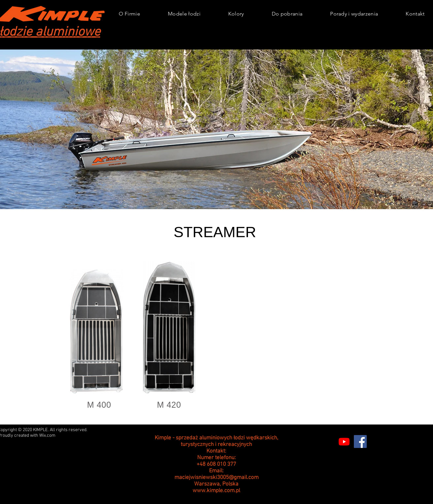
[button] (184, 14)
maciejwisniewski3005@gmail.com (216, 478)
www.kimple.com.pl (216, 491)
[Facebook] (360, 441)
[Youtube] (344, 441)
